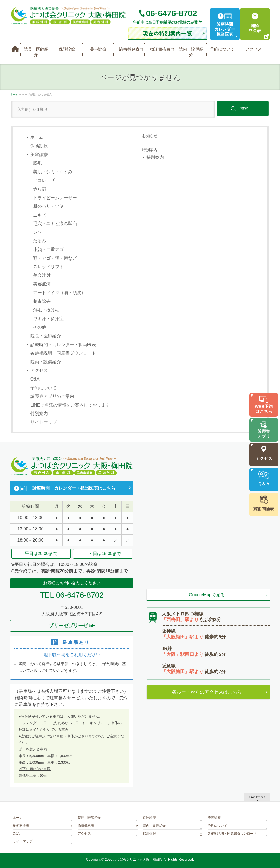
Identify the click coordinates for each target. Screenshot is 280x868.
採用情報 (149, 834)
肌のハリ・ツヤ (48, 206)
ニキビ (40, 215)
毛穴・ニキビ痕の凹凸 (55, 223)
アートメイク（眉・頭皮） (59, 293)
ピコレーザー (46, 180)
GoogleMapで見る (207, 595)
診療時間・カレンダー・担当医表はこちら (74, 488)
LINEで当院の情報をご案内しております (70, 405)
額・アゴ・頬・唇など (55, 258)
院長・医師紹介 (46, 336)
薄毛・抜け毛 (46, 310)
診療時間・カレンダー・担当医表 (63, 345)
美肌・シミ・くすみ (53, 172)
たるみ (40, 241)
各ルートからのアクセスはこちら (207, 692)
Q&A (35, 379)
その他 (40, 327)
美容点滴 (42, 284)
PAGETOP (257, 797)
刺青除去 (42, 301)
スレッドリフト (48, 267)
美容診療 (39, 155)
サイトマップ (43, 422)
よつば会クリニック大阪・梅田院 (138, 860)
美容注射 (42, 275)
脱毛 (37, 163)
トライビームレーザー (55, 198)
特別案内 (39, 413)
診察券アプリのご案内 (52, 396)
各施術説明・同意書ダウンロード (63, 353)
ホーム (37, 137)
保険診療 (39, 146)
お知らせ (150, 136)
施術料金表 (21, 826)
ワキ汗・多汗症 (48, 319)
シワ (37, 232)
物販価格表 (86, 826)
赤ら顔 (40, 189)
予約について (43, 388)
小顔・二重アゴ (48, 249)
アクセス (39, 370)
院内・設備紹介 (46, 362)
